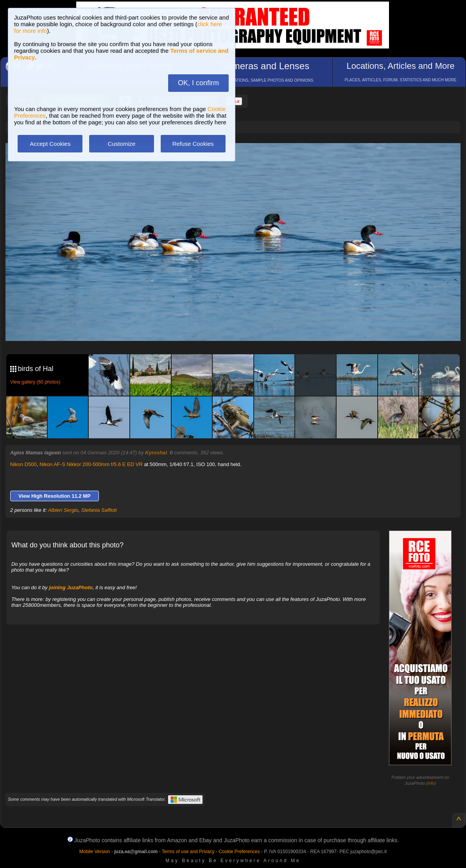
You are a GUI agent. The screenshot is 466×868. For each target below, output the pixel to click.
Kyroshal (156, 453)
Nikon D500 (23, 464)
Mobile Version (95, 852)
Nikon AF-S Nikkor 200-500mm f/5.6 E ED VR (91, 464)
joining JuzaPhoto (71, 587)
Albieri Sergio (63, 510)
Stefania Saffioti (99, 510)
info (431, 783)
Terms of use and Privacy (188, 852)
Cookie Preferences (239, 852)
